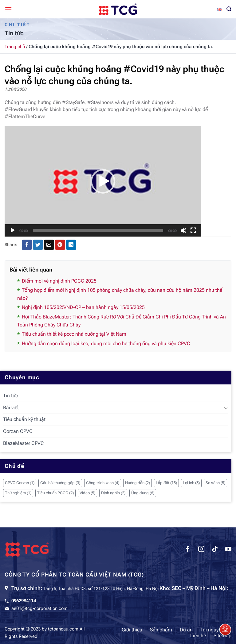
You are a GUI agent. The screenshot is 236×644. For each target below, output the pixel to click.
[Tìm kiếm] (229, 9)
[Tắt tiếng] (183, 230)
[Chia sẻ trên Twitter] (38, 245)
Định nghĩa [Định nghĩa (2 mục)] (113, 493)
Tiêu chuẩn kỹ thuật (24, 419)
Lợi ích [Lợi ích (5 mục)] (191, 483)
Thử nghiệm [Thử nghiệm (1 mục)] (18, 493)
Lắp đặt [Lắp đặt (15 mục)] (166, 483)
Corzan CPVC (18, 431)
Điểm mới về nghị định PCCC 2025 (59, 281)
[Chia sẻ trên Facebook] (27, 245)
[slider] (98, 230)
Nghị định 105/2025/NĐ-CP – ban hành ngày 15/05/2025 (83, 307)
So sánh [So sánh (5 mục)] (215, 483)
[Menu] (8, 9)
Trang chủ (15, 47)
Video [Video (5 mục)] (87, 493)
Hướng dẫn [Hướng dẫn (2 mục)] (138, 483)
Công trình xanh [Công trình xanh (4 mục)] (103, 483)
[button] (103, 181)
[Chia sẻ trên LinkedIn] (71, 245)
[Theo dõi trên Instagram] (201, 550)
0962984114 (24, 601)
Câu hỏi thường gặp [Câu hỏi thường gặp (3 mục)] (60, 483)
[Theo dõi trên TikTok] (215, 550)
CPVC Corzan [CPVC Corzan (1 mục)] (20, 483)
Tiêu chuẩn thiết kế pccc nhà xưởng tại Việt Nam (74, 334)
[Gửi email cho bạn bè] (49, 245)
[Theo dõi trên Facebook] (188, 550)
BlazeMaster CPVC (24, 443)
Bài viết (11, 408)
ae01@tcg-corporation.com (39, 608)
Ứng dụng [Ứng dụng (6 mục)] (143, 493)
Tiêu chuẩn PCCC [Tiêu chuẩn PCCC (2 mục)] (55, 493)
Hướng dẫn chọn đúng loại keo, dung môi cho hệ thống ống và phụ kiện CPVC (106, 343)
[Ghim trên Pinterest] (60, 245)
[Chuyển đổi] (226, 408)
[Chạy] (13, 230)
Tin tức (10, 396)
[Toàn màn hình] (193, 230)
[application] (103, 181)
